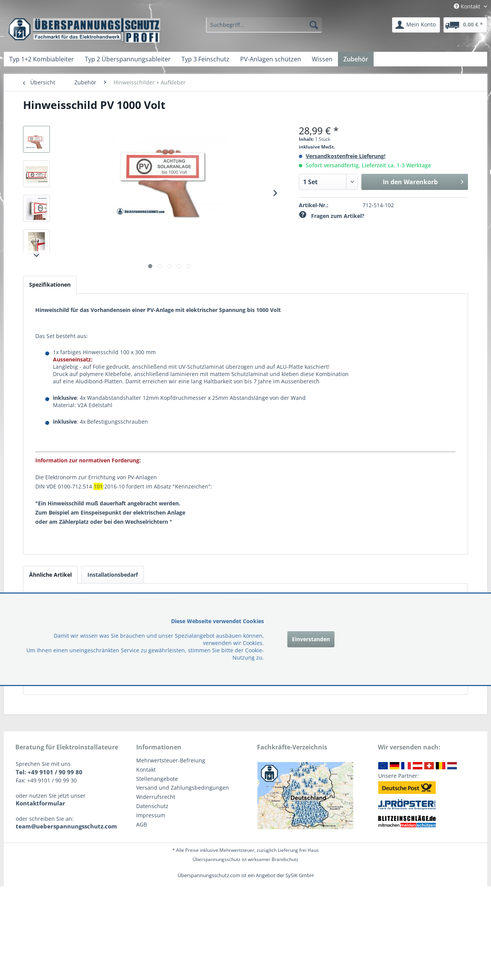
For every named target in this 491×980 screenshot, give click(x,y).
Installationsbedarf (113, 575)
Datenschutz (152, 806)
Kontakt (146, 770)
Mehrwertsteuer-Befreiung (171, 760)
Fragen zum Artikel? (332, 216)
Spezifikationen (50, 285)
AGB (142, 824)
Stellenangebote (157, 779)
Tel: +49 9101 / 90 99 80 (49, 772)
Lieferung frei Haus (298, 850)
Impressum (151, 815)
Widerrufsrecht (156, 797)
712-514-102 (378, 205)
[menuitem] (264, 25)
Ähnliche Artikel (50, 575)
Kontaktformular (40, 803)
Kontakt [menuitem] (468, 6)
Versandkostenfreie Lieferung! (346, 156)
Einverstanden (311, 639)
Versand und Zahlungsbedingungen (183, 788)
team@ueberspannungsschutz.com (66, 826)
